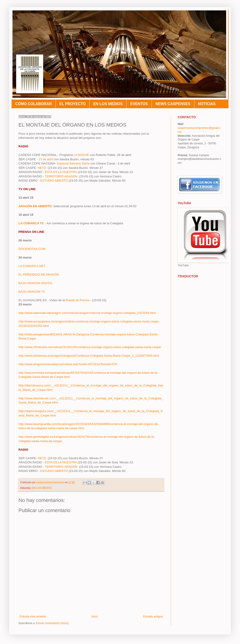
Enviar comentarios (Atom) (52, 623)
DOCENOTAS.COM (32, 249)
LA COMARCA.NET (32, 266)
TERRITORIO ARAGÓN (62, 176)
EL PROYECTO (72, 104)
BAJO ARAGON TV (32, 292)
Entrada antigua (153, 617)
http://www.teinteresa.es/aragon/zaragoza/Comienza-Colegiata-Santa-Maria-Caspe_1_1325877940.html (89, 356)
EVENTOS (139, 104)
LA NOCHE (81, 155)
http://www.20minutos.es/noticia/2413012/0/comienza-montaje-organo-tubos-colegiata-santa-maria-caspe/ (90, 347)
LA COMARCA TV (31, 223)
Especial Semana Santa (73, 163)
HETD (42, 168)
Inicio (95, 617)
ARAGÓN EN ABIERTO (35, 206)
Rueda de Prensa (78, 300)
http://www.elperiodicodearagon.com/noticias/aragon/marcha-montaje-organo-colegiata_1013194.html (87, 313)
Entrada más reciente (33, 617)
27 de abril (46, 159)
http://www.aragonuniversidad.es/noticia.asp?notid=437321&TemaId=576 (68, 364)
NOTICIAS (207, 104)
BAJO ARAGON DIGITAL (36, 283)
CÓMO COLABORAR (33, 104)
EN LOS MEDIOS (108, 104)
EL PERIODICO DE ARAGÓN (39, 275)
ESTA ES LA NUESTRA (61, 172)
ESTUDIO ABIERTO (55, 181)
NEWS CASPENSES (173, 104)
